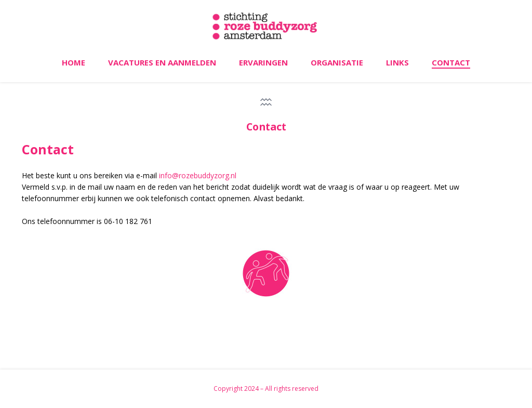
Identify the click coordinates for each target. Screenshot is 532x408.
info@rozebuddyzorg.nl (198, 175)
